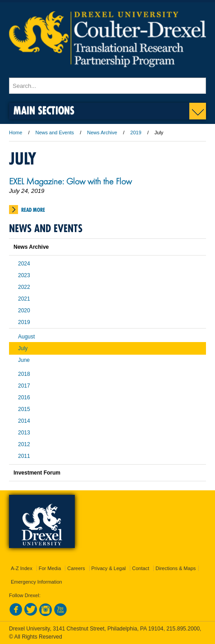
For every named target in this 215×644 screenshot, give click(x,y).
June (24, 360)
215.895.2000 (183, 629)
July (23, 348)
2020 (24, 311)
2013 (24, 433)
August (26, 337)
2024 (24, 264)
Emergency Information (37, 582)
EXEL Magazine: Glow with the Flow (70, 181)
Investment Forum (37, 473)
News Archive (102, 132)
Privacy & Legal (109, 568)
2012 (24, 444)
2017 (24, 386)
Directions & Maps (176, 568)
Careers (76, 568)
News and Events (55, 132)
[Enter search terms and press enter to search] (107, 86)
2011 (24, 456)
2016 (24, 397)
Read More (33, 210)
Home (16, 132)
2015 (24, 409)
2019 (136, 132)
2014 (24, 421)
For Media (50, 568)
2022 (24, 287)
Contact (141, 568)
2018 (24, 374)
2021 (24, 299)
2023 (24, 275)
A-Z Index (22, 568)
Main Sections (44, 110)
